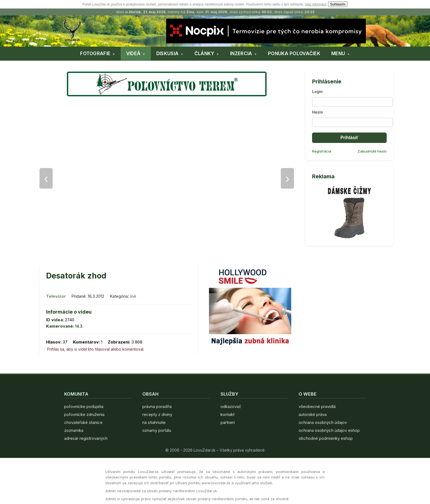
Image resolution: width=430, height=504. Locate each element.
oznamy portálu (157, 430)
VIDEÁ (133, 54)
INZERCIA (241, 54)
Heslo (318, 112)
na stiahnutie (154, 422)
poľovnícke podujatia (84, 406)
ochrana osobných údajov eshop (329, 430)
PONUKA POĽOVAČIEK (294, 54)
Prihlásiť (349, 138)
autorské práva (313, 414)
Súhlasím (338, 4)
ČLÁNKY (204, 54)
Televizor (56, 296)
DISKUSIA (167, 54)
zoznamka (74, 430)
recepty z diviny (157, 414)
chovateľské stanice (83, 422)
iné (133, 296)
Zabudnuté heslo (372, 151)
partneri (228, 422)
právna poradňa (157, 406)
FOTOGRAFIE (95, 54)
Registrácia (322, 151)
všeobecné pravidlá (317, 406)
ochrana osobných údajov (323, 422)
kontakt (227, 414)
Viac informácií (316, 4)
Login (317, 91)
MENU (338, 54)
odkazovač (231, 406)
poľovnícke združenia (84, 414)
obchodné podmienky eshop (326, 438)
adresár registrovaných (86, 438)
